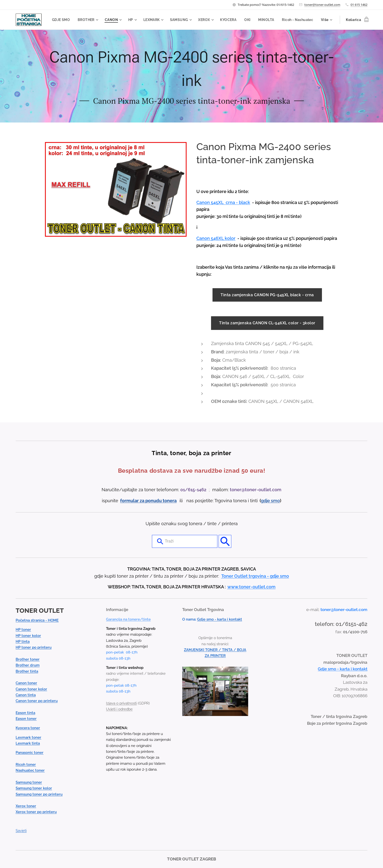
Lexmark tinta (28, 744)
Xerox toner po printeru (36, 812)
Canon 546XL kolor (216, 238)
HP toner (23, 630)
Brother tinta (27, 671)
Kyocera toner (28, 728)
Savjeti (21, 831)
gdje (266, 501)
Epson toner (26, 719)
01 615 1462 (359, 5)
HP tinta (23, 642)
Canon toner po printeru (37, 701)
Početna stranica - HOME (37, 621)
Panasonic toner (30, 753)
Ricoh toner (26, 765)
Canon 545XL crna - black (223, 202)
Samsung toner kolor (34, 788)
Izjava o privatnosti (121, 703)
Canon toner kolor (31, 689)
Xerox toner (26, 806)
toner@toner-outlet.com (322, 5)
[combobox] (185, 541)
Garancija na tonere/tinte (128, 619)
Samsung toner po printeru (39, 794)
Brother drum (28, 665)
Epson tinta (25, 713)
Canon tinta (26, 695)
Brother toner (28, 660)
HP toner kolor (28, 636)
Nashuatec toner (30, 771)
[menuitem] (93, 20)
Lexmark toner (28, 737)
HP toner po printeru (34, 648)
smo (275, 501)
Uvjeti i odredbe (119, 709)
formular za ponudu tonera (148, 501)
